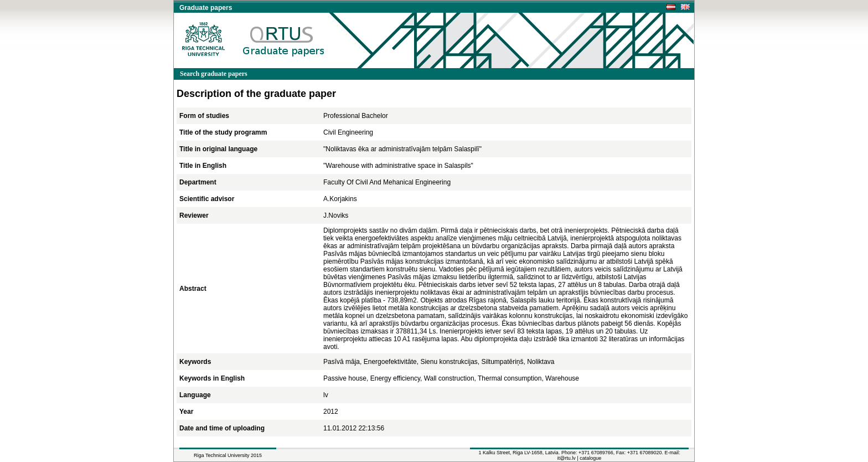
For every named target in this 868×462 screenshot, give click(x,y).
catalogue (590, 458)
